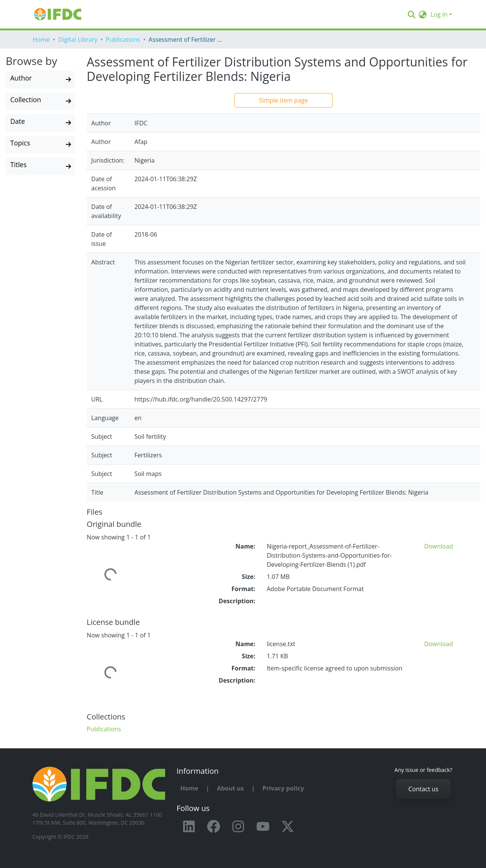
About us (230, 788)
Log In (439, 14)
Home (41, 40)
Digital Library (78, 40)
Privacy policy (283, 788)
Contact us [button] (423, 789)
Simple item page (283, 100)
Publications (123, 40)
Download (439, 546)
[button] (423, 14)
